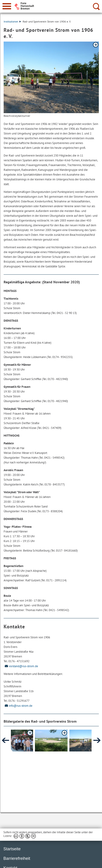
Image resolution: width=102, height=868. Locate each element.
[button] (17, 741)
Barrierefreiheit (17, 858)
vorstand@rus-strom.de (21, 666)
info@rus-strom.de (18, 706)
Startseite (12, 849)
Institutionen (12, 21)
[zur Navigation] (7, 6)
